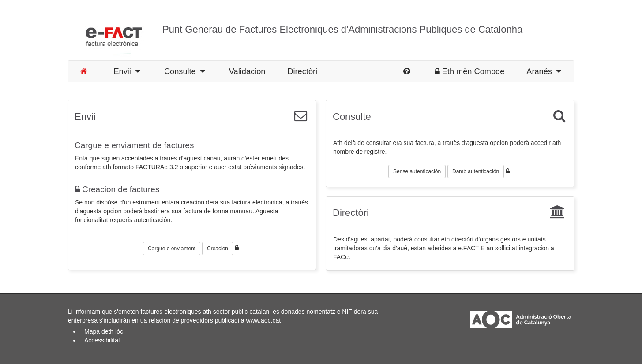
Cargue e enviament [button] (172, 249)
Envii (127, 71)
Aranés (544, 71)
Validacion (247, 71)
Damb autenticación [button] (476, 171)
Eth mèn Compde (470, 71)
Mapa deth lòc (104, 331)
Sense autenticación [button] (417, 171)
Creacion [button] (218, 249)
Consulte (184, 71)
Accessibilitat (102, 340)
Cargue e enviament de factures (134, 145)
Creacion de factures (117, 189)
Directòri (302, 71)
